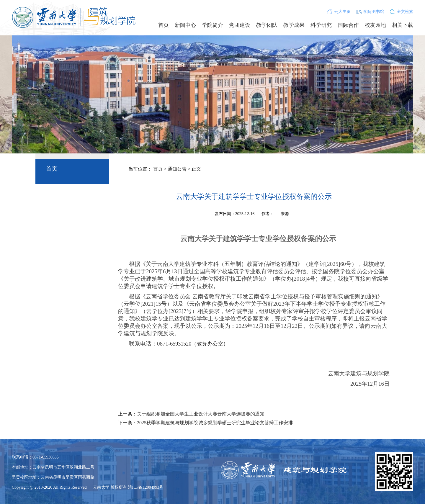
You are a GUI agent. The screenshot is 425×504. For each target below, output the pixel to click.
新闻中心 (185, 25)
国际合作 (348, 25)
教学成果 (294, 25)
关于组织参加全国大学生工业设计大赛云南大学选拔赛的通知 (201, 414)
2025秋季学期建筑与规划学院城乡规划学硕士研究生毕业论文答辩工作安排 (215, 423)
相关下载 (403, 25)
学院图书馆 (374, 12)
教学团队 (267, 25)
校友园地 (375, 25)
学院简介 (212, 25)
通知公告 (177, 169)
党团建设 (240, 25)
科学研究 (321, 25)
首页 (164, 25)
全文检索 (405, 12)
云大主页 (342, 12)
